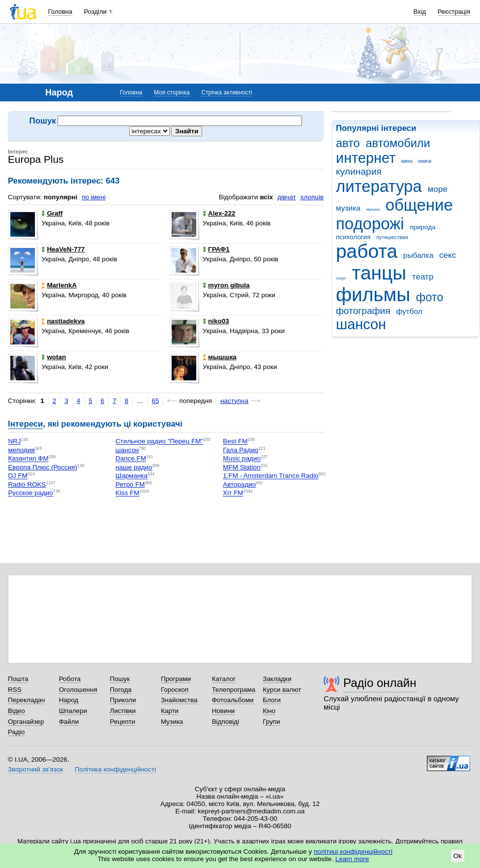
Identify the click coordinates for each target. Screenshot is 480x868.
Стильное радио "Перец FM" (159, 442)
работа (367, 251)
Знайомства (179, 700)
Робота (70, 679)
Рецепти (122, 722)
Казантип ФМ (28, 459)
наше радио (134, 467)
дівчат (287, 197)
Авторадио (239, 484)
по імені (94, 197)
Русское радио (30, 493)
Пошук (120, 679)
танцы (379, 273)
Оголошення (78, 690)
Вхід (420, 12)
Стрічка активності (226, 93)
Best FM (235, 442)
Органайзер (26, 722)
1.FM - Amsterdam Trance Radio (270, 476)
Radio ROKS (27, 484)
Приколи (123, 700)
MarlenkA (59, 285)
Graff (52, 213)
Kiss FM (128, 493)
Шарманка (132, 476)
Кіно (269, 711)
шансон (361, 324)
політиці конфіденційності (353, 852)
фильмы (373, 294)
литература (379, 186)
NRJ (14, 442)
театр (423, 277)
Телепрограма (234, 690)
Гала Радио (240, 450)
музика (348, 208)
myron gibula (226, 285)
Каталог (224, 679)
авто (348, 143)
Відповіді (226, 722)
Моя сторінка (172, 93)
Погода (120, 690)
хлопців (312, 197)
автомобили (398, 143)
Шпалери (73, 711)
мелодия (21, 450)
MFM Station (241, 467)
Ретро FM (130, 484)
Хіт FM (233, 493)
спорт (341, 278)
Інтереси (25, 424)
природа (422, 227)
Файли (69, 722)
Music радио (242, 459)
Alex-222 (219, 213)
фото (430, 297)
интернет (366, 158)
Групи (271, 722)
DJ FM (18, 476)
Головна (60, 12)
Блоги (272, 700)
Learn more (352, 859)
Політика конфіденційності (115, 769)
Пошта (18, 679)
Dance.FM (131, 459)
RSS (15, 690)
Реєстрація (454, 12)
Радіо (16, 732)
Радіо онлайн (380, 683)
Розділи (95, 12)
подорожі (370, 224)
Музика (172, 722)
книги (425, 161)
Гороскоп (175, 690)
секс (448, 255)
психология (353, 237)
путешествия (392, 237)
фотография (363, 311)
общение (419, 205)
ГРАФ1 (216, 249)
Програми (176, 679)
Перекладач (26, 700)
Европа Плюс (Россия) (43, 467)
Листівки (123, 711)
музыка (373, 209)
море (437, 189)
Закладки (277, 679)
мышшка (220, 357)
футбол (409, 311)
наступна (234, 401)
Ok (458, 856)
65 (156, 401)
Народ (69, 700)
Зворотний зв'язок (35, 769)
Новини (224, 711)
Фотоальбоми (233, 700)
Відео (16, 711)
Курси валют (282, 690)
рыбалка (418, 255)
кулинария (359, 171)
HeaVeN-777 (63, 249)
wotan (54, 357)
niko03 (216, 321)
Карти (170, 711)
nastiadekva (63, 321)
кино (407, 161)
